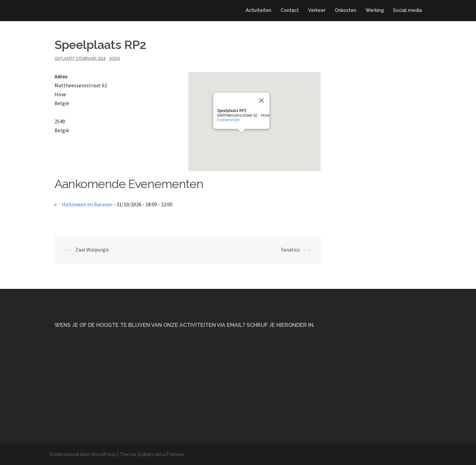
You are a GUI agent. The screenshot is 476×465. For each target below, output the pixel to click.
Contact (290, 10)
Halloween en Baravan (87, 204)
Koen (115, 58)
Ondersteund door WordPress (83, 454)
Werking (375, 10)
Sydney (146, 454)
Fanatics (290, 250)
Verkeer (317, 10)
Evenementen (229, 120)
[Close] (261, 100)
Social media (407, 10)
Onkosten (346, 10)
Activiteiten (258, 10)
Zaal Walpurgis (92, 250)
